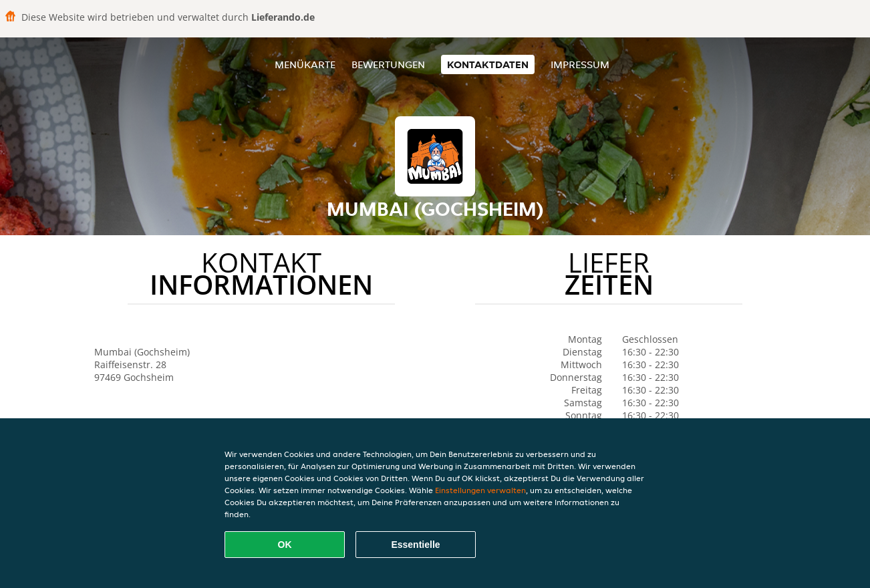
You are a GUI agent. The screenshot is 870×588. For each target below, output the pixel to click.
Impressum (580, 64)
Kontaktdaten (488, 64)
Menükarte (305, 64)
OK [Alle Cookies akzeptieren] (285, 545)
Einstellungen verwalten (480, 490)
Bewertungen (388, 64)
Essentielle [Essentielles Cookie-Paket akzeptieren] (415, 545)
